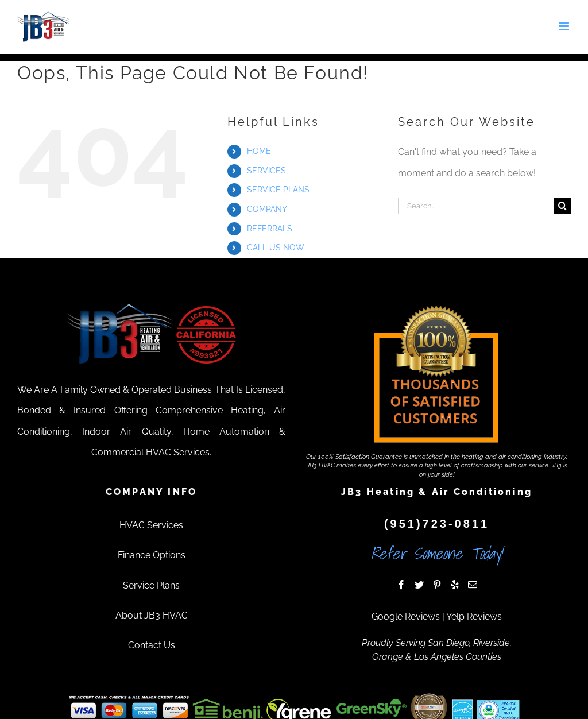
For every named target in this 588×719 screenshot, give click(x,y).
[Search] (562, 206)
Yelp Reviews (474, 616)
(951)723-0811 (437, 524)
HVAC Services (151, 525)
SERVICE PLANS (278, 190)
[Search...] (476, 206)
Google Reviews (406, 616)
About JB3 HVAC (152, 615)
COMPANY (267, 209)
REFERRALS (270, 229)
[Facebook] (401, 585)
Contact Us (152, 645)
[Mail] (473, 585)
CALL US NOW (276, 248)
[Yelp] (455, 585)
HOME (259, 151)
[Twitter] (419, 585)
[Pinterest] (437, 585)
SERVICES (266, 171)
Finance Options (152, 555)
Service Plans (151, 585)
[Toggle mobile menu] (565, 26)
